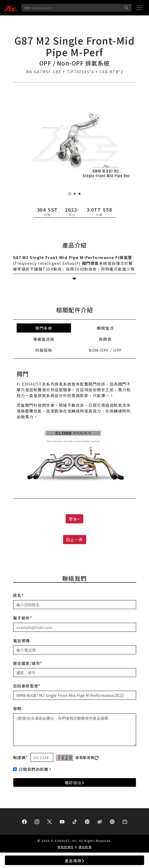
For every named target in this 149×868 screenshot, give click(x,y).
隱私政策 (85, 847)
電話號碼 (21, 641)
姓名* (18, 595)
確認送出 (75, 782)
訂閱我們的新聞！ (36, 769)
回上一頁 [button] (75, 540)
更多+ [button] (74, 519)
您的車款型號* (27, 686)
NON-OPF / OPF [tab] (105, 350)
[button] (75, 279)
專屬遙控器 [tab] (44, 339)
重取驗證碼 (87, 758)
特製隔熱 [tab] (44, 350)
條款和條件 (66, 847)
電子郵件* (23, 618)
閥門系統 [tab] (44, 328)
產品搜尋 (75, 861)
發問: (18, 708)
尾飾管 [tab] (105, 339)
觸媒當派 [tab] (105, 328)
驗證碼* (21, 757)
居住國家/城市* (28, 663)
